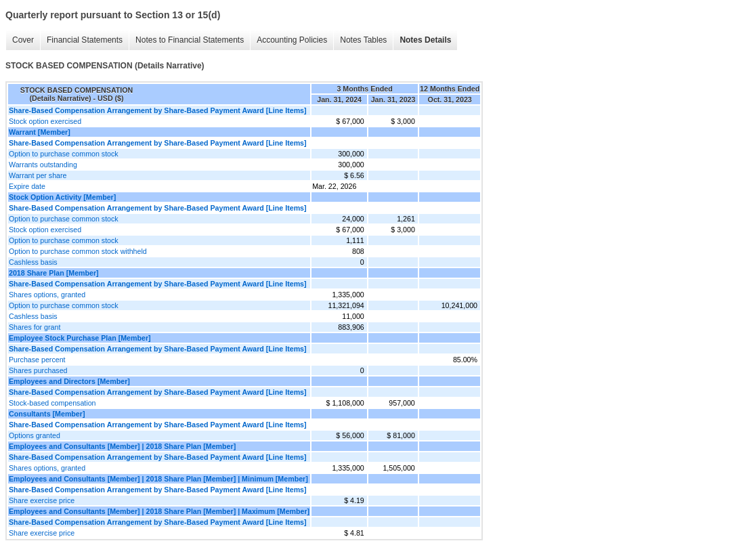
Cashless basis (33, 262)
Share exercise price (42, 500)
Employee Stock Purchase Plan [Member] (80, 338)
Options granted (35, 435)
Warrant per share (38, 175)
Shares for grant (35, 327)
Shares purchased (38, 370)
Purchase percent (37, 360)
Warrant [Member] (40, 132)
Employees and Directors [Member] (69, 381)
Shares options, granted (47, 295)
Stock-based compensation (52, 403)
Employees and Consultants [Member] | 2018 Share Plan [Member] (122, 446)
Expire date (27, 186)
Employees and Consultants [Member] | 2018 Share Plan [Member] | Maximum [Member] (159, 511)
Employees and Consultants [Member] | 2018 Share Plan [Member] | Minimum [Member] (158, 479)
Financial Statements (81, 40)
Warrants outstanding (43, 165)
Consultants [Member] (47, 414)
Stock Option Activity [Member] (62, 197)
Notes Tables (360, 40)
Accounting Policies (288, 40)
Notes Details (422, 40)
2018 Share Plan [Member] (54, 273)
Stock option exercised (45, 121)
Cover (20, 40)
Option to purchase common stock (64, 154)
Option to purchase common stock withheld (78, 251)
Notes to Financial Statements (186, 40)
